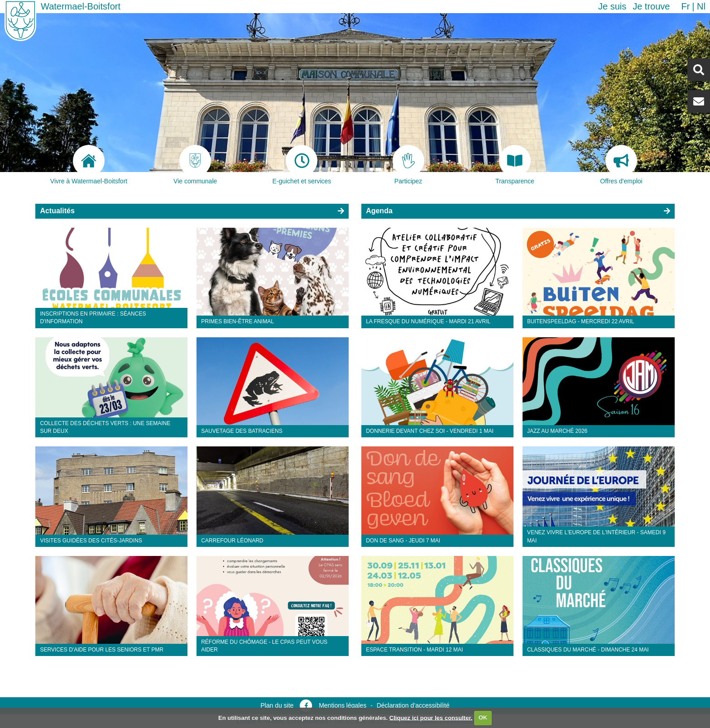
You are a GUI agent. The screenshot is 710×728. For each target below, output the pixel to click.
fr (685, 6)
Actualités (57, 211)
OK (483, 717)
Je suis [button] (612, 6)
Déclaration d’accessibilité (413, 705)
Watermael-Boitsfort (81, 6)
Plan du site (277, 705)
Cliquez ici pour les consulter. (431, 717)
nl (701, 6)
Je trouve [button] (651, 6)
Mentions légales (343, 705)
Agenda (379, 211)
